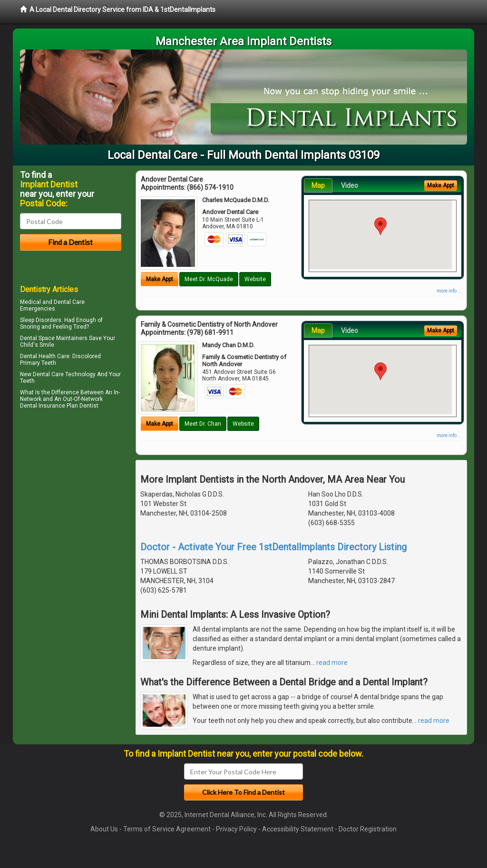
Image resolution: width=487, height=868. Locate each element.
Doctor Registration (368, 829)
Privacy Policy (236, 829)
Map (318, 185)
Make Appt (160, 279)
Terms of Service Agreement (167, 829)
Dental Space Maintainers (54, 338)
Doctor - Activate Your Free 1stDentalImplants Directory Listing (273, 547)
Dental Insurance (43, 406)
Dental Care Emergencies (52, 305)
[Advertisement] (69, 495)
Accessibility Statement (298, 829)
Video (350, 185)
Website (255, 279)
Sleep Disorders (41, 320)
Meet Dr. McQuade (209, 279)
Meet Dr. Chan (203, 424)
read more (332, 663)
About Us (104, 829)
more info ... (449, 291)
